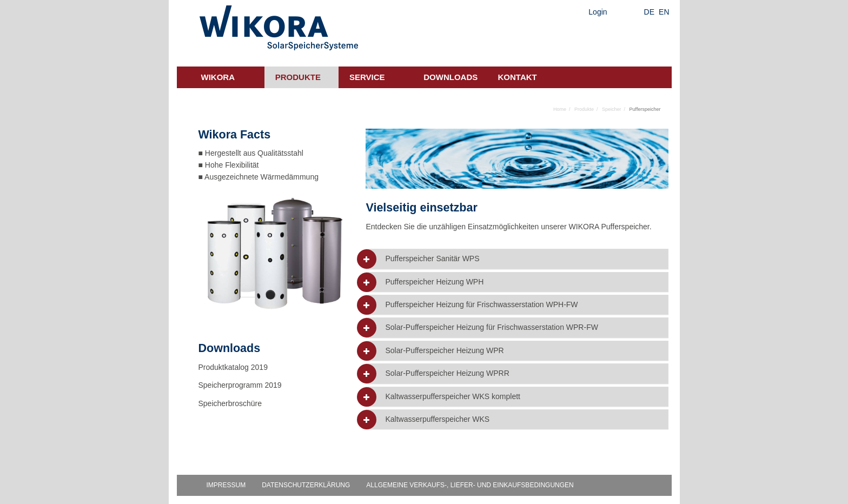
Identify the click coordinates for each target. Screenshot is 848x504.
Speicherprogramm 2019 (240, 385)
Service (367, 77)
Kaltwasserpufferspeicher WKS (437, 419)
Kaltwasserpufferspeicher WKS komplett (453, 397)
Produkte (298, 77)
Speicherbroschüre (231, 403)
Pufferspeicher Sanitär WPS (432, 259)
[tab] (517, 259)
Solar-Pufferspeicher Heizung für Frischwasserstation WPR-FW (491, 327)
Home (560, 109)
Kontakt (518, 77)
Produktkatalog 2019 (233, 367)
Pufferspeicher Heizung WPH (434, 282)
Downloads (451, 77)
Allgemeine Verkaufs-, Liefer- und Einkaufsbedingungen (470, 485)
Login (598, 12)
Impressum (226, 485)
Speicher (612, 109)
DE (649, 12)
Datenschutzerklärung (306, 485)
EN (664, 12)
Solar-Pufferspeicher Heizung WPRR (447, 373)
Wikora (218, 77)
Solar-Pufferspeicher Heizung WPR (444, 351)
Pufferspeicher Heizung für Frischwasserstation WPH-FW (481, 305)
